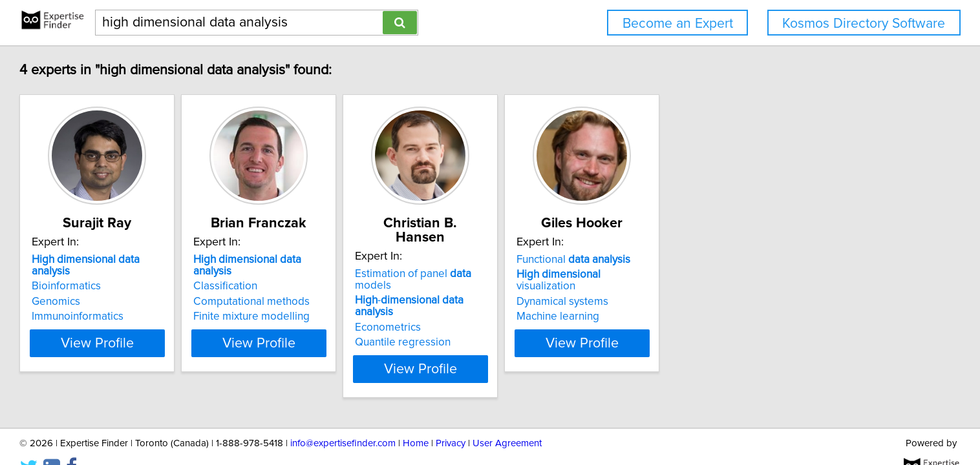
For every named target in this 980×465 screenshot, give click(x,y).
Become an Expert (678, 24)
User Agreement (507, 418)
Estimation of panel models (580, 260)
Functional (753, 260)
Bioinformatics (149, 274)
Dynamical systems (742, 290)
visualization (769, 274)
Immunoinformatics (160, 305)
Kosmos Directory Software (864, 24)
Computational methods (367, 290)
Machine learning (738, 305)
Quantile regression (550, 305)
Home (416, 418)
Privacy (451, 418)
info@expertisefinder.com (343, 418)
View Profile (196, 331)
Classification (340, 274)
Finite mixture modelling (367, 305)
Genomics (139, 290)
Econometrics (535, 290)
